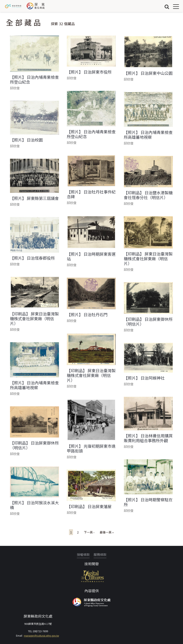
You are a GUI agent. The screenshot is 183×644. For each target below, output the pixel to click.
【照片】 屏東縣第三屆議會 (34, 198)
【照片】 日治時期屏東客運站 (91, 256)
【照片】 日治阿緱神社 (144, 378)
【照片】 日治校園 (26, 140)
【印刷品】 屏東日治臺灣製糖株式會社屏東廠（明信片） (148, 259)
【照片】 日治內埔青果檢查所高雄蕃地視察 (148, 135)
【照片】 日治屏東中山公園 (148, 73)
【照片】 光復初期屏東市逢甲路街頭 (91, 449)
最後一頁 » (107, 532)
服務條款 (100, 554)
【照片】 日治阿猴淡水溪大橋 (34, 505)
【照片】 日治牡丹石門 (87, 315)
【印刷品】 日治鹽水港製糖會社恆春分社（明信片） (148, 195)
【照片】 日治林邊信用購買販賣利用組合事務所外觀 (148, 438)
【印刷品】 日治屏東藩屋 (89, 506)
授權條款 (83, 554)
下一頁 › (89, 532)
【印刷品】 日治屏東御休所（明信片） (148, 322)
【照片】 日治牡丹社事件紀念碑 (91, 194)
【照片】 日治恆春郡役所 (32, 258)
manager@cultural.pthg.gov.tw (41, 636)
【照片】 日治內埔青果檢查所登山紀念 (34, 80)
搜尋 (167, 6)
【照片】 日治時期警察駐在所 (148, 502)
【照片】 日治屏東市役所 (89, 72)
